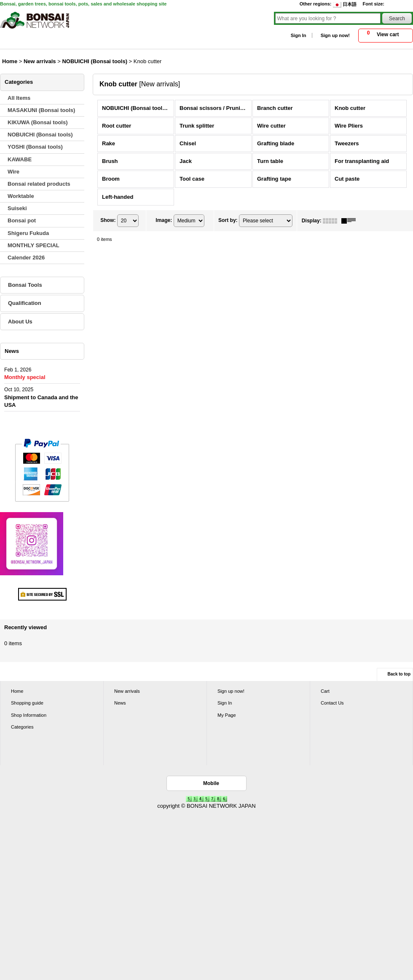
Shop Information (29, 715)
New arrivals (127, 691)
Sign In (299, 35)
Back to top (399, 674)
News (120, 703)
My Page (227, 715)
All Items (19, 98)
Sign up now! (335, 35)
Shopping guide (27, 703)
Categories (22, 727)
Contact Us (332, 703)
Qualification (25, 303)
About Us (20, 322)
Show (108, 220)
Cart (325, 691)
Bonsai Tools (25, 285)
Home (17, 691)
